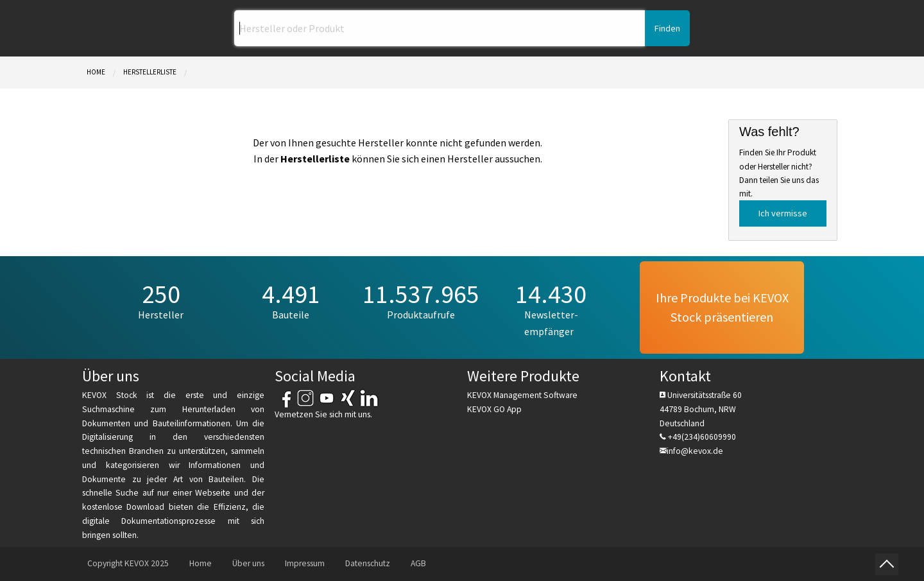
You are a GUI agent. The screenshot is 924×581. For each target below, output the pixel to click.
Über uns (248, 563)
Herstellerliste (150, 72)
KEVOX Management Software (522, 395)
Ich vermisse (783, 213)
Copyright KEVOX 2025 (128, 563)
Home (96, 72)
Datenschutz (368, 563)
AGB (418, 563)
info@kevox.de (695, 451)
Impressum (305, 563)
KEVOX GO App (494, 409)
